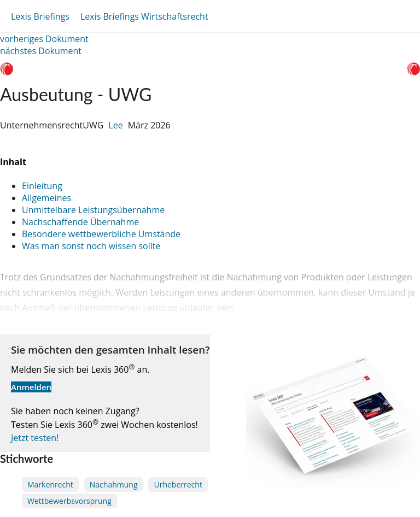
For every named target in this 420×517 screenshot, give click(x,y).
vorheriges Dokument (44, 39)
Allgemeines (46, 198)
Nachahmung (114, 484)
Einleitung (42, 186)
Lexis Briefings (40, 16)
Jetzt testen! (35, 438)
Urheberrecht (178, 484)
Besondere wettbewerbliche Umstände (101, 234)
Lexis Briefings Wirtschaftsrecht (144, 16)
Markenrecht (50, 484)
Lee (115, 125)
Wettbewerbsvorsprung (69, 501)
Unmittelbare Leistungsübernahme (93, 210)
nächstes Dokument (41, 51)
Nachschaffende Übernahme (80, 222)
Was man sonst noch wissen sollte (91, 246)
